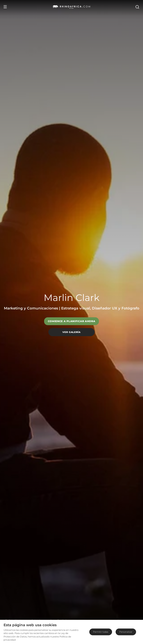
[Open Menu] (5, 7)
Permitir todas (101, 632)
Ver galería (71, 332)
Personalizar (126, 632)
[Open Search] (137, 7)
